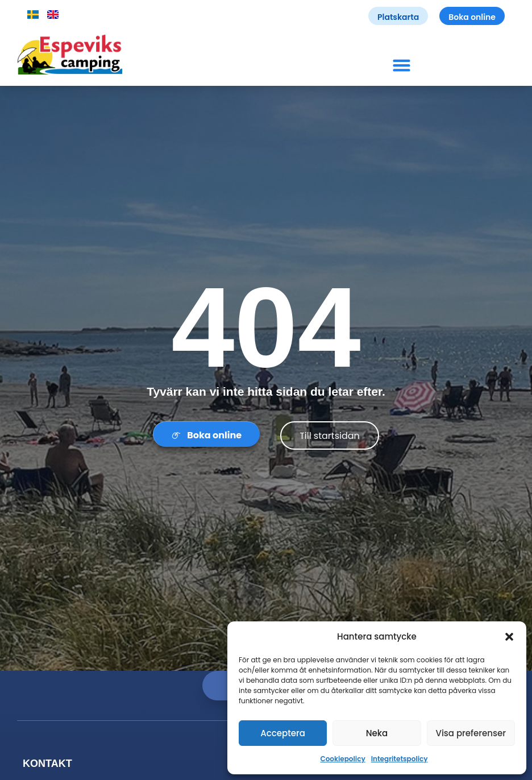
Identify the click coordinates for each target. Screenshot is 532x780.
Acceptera (283, 733)
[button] (509, 637)
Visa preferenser (471, 733)
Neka (377, 733)
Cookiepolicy (342, 759)
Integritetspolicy (400, 759)
